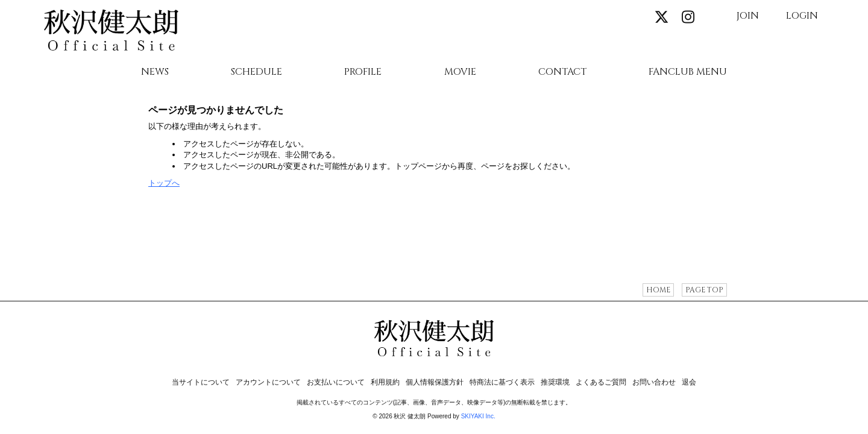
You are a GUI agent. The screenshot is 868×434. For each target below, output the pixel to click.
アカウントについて (268, 382)
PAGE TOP (704, 290)
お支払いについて (336, 382)
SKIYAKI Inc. (478, 416)
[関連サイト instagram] (688, 18)
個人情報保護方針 (435, 382)
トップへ (164, 183)
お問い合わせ (654, 382)
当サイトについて (201, 382)
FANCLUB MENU (688, 72)
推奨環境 (555, 382)
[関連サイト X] (662, 18)
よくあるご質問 (601, 382)
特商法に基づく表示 (502, 382)
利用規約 (385, 382)
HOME (658, 290)
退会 (689, 382)
